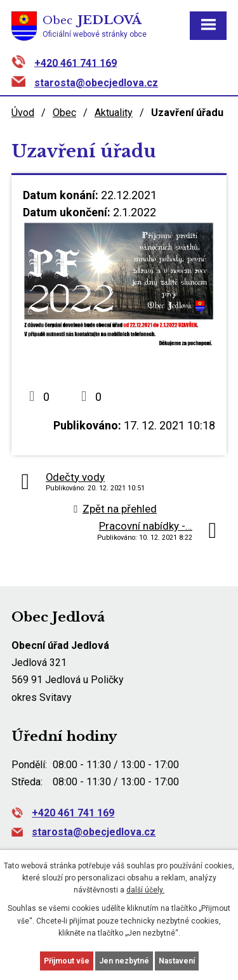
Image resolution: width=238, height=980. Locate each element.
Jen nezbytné (124, 961)
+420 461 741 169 (76, 62)
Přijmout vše (67, 961)
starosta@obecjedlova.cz (96, 83)
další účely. (145, 890)
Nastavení (177, 961)
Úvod (23, 113)
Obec (64, 113)
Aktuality (114, 113)
